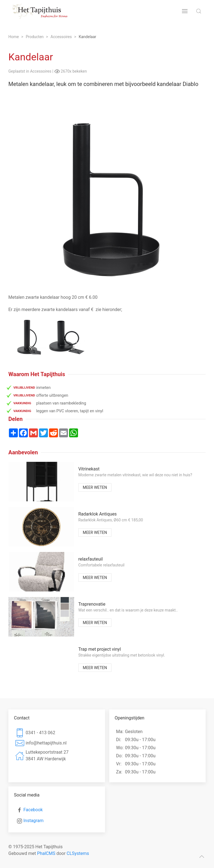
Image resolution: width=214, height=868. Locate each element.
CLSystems (78, 853)
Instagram (33, 821)
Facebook (33, 810)
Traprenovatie (92, 604)
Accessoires (41, 71)
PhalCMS (46, 853)
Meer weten (95, 487)
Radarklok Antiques (98, 514)
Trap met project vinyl (100, 649)
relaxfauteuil (91, 559)
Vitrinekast (89, 469)
